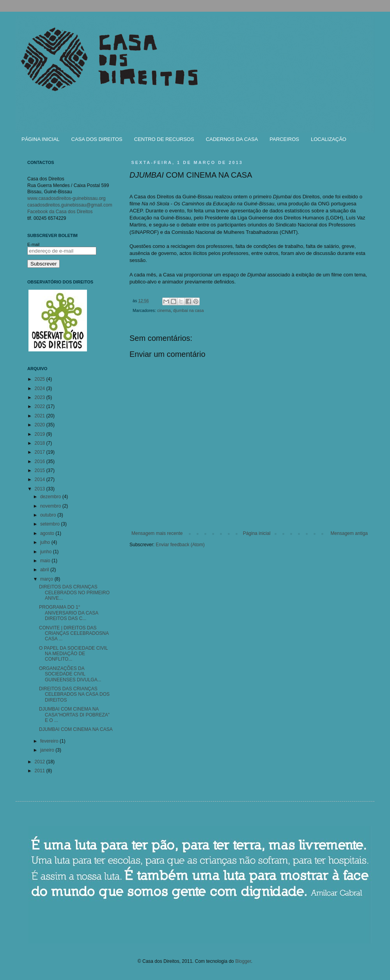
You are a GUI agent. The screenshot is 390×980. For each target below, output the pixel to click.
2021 (41, 416)
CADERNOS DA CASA (232, 139)
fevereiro (50, 741)
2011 (41, 771)
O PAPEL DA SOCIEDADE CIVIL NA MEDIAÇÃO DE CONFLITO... (73, 654)
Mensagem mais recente (157, 533)
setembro (51, 524)
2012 (41, 762)
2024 (41, 388)
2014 (41, 479)
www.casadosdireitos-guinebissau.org (66, 198)
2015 (41, 470)
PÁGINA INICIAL (41, 139)
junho (47, 552)
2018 (41, 443)
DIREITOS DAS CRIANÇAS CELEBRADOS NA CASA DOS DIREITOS (74, 694)
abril (45, 570)
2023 (41, 397)
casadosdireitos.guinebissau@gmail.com (70, 205)
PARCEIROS (284, 139)
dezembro (51, 497)
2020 (41, 425)
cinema (164, 310)
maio (46, 561)
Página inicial (257, 533)
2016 (41, 461)
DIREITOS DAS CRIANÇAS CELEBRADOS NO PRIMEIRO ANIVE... (74, 592)
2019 (41, 434)
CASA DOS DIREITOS (97, 139)
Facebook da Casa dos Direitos (60, 212)
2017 (41, 452)
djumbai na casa (189, 310)
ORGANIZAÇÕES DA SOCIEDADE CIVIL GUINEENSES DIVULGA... (70, 674)
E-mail (33, 244)
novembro (51, 506)
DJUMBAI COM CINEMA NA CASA (76, 729)
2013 (41, 489)
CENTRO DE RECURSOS (164, 139)
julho (46, 542)
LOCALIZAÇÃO (329, 139)
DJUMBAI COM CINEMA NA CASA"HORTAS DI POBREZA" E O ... (74, 715)
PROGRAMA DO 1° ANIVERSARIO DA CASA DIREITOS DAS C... (69, 613)
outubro (49, 515)
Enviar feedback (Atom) (180, 545)
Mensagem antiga (349, 533)
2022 (41, 406)
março (47, 579)
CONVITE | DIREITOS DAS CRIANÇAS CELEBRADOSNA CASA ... (74, 633)
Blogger (243, 961)
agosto (48, 533)
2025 (41, 379)
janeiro (48, 750)
